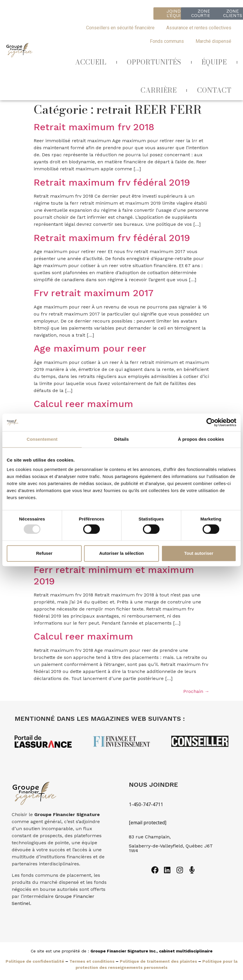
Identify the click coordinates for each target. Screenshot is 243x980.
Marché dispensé (213, 41)
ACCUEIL (91, 62)
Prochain (196, 691)
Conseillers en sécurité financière (120, 28)
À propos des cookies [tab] (201, 439)
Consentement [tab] (42, 439)
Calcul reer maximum (83, 404)
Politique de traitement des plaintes (158, 961)
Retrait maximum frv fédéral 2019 (112, 182)
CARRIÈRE (159, 90)
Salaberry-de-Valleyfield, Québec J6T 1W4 (171, 848)
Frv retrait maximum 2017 (94, 293)
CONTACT (214, 90)
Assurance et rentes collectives (199, 28)
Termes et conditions (92, 961)
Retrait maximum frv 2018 (94, 127)
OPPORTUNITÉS (154, 62)
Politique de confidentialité (35, 961)
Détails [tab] (121, 439)
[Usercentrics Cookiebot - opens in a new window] (211, 422)
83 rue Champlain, (150, 837)
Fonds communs (167, 41)
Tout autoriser (199, 553)
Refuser (44, 553)
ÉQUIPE (214, 62)
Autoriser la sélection (122, 553)
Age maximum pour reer (90, 348)
